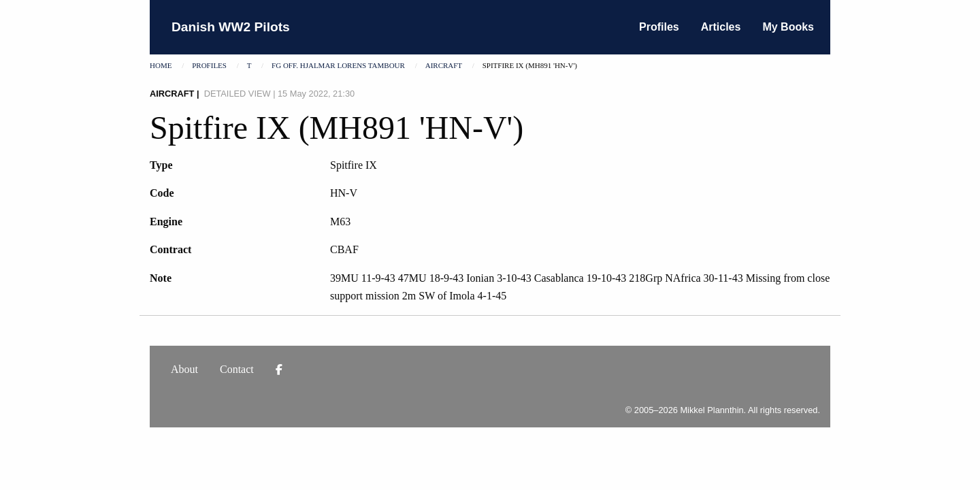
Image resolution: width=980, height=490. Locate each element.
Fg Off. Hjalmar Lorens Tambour (338, 65)
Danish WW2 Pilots (231, 27)
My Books (788, 27)
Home (161, 65)
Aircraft (444, 65)
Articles (721, 27)
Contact (237, 369)
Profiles (659, 27)
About (184, 369)
